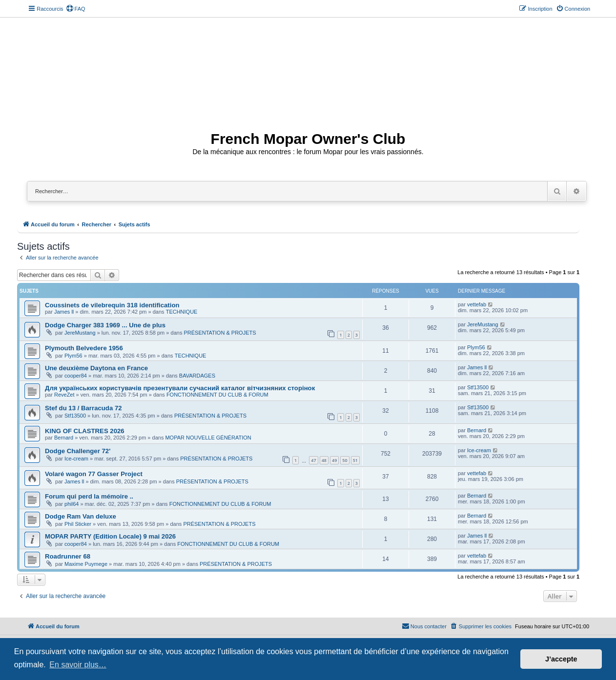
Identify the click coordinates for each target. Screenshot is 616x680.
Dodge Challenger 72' (78, 451)
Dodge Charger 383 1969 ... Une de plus (105, 325)
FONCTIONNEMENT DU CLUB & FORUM (217, 395)
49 (334, 460)
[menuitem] (76, 9)
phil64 (72, 504)
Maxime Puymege (86, 564)
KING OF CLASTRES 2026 (85, 431)
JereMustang (80, 333)
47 (313, 460)
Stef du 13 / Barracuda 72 (83, 408)
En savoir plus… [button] (78, 665)
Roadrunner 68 (68, 556)
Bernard (64, 438)
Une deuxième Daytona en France (96, 368)
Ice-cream (76, 459)
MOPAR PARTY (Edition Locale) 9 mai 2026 (110, 536)
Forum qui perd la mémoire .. (89, 496)
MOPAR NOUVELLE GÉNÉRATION (208, 438)
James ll (64, 312)
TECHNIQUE (182, 312)
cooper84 (76, 376)
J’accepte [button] (561, 659)
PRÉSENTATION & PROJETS (220, 333)
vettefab (477, 304)
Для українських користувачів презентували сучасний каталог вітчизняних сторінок (180, 388)
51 (355, 460)
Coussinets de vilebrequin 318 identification (112, 305)
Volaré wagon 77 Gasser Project (94, 474)
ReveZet (64, 395)
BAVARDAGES (197, 376)
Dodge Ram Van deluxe (81, 516)
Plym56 (73, 356)
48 (324, 460)
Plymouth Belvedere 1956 (84, 348)
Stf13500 (478, 387)
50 (345, 460)
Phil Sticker (78, 524)
